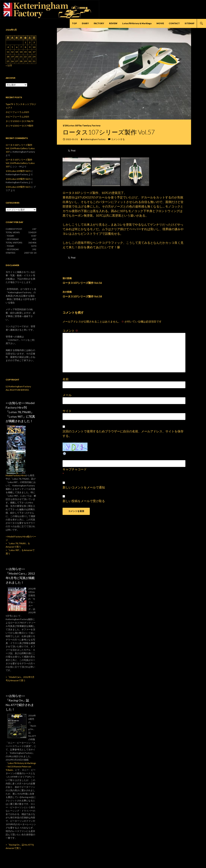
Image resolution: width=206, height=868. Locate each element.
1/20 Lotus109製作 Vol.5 (18, 171)
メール (67, 395)
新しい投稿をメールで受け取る (84, 501)
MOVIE (160, 23)
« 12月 (9, 65)
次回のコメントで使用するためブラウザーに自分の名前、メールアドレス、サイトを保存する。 (123, 433)
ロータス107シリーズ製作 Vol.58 (124, 294)
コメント (70, 331)
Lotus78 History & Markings (137, 23)
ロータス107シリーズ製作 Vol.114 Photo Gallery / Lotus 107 (20, 148)
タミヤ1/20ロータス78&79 (19, 121)
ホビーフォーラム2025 (17, 112)
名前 (66, 379)
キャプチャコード (75, 469)
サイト (67, 411)
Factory (96, 125)
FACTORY (99, 23)
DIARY (85, 23)
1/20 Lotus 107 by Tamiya (77, 125)
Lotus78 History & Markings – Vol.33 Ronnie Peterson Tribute (21, 767)
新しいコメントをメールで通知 (84, 487)
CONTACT (174, 23)
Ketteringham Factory (94, 139)
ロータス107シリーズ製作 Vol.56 (124, 280)
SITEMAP (190, 23)
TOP (74, 23)
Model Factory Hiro (15, 475)
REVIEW (113, 23)
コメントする (118, 139)
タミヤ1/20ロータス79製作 (20, 126)
